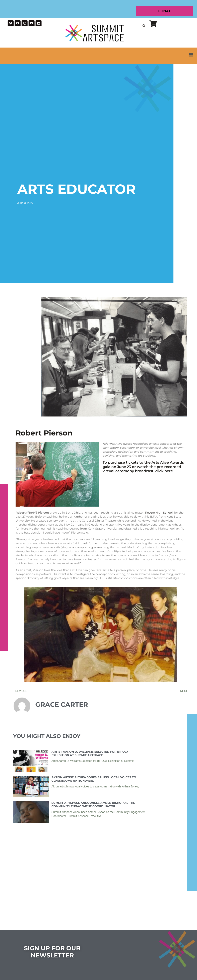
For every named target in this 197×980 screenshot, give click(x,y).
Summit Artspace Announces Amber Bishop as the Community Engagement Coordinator (93, 805)
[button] (98, 56)
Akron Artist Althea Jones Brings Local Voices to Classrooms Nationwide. (94, 779)
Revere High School (159, 513)
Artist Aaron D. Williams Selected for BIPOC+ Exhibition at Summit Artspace (90, 753)
